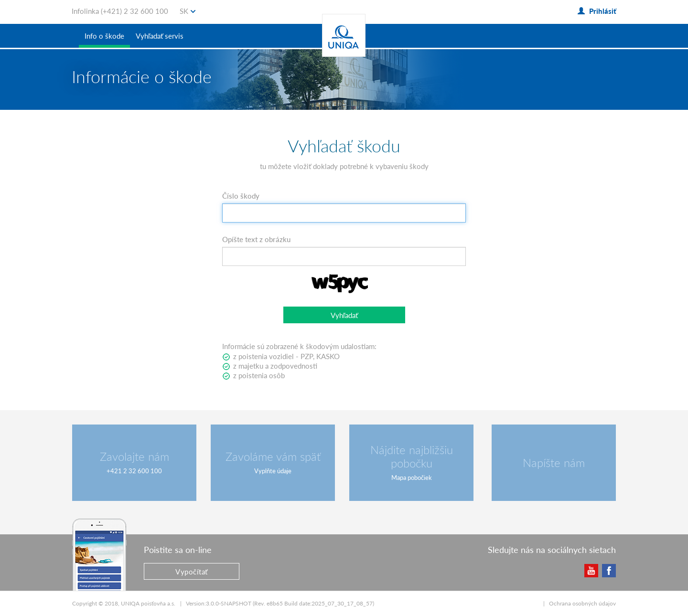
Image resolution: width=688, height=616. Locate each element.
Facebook (608, 570)
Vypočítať (192, 572)
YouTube (591, 570)
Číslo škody (241, 196)
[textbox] (344, 213)
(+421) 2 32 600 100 (134, 11)
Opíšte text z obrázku (256, 239)
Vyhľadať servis (160, 36)
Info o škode (104, 36)
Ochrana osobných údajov (582, 603)
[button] (344, 315)
